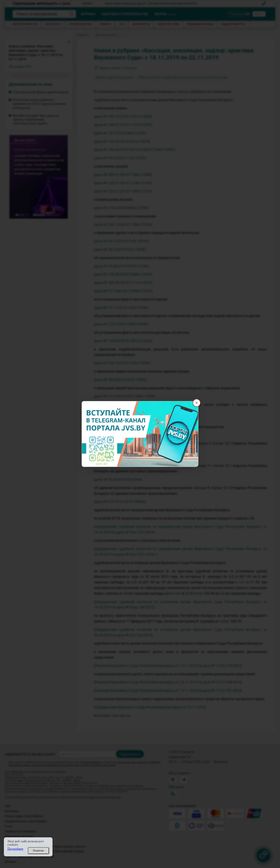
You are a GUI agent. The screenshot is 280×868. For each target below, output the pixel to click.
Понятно (38, 851)
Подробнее (15, 849)
